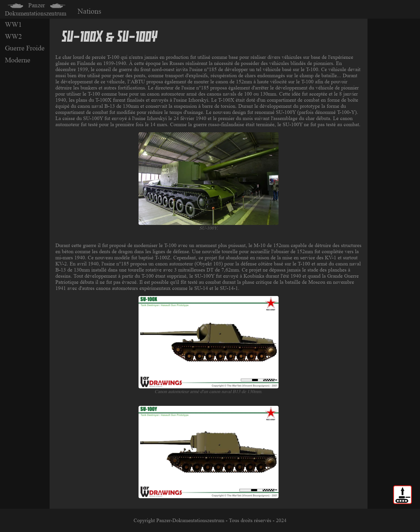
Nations (89, 11)
